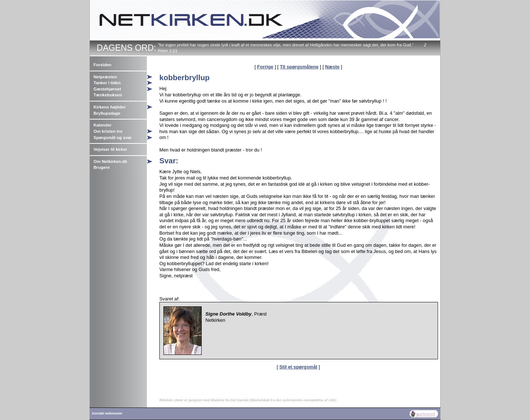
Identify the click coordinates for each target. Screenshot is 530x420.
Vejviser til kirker (110, 149)
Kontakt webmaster (107, 413)
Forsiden (103, 65)
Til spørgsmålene (299, 67)
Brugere (102, 167)
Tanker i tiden (107, 83)
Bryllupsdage (107, 113)
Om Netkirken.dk (110, 161)
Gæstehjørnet (107, 89)
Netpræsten (105, 77)
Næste (332, 67)
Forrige (265, 67)
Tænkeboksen (108, 95)
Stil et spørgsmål (298, 367)
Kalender (103, 125)
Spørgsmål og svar (113, 138)
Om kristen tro (108, 131)
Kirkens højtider (110, 107)
